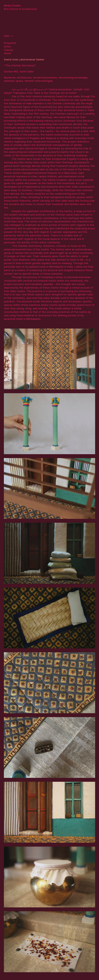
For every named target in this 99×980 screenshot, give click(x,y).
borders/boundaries (45, 78)
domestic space (13, 81)
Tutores (9, 50)
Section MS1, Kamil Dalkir (19, 72)
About (7, 53)
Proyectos (10, 43)
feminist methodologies (39, 81)
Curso (7, 47)
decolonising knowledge (73, 78)
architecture (24, 78)
